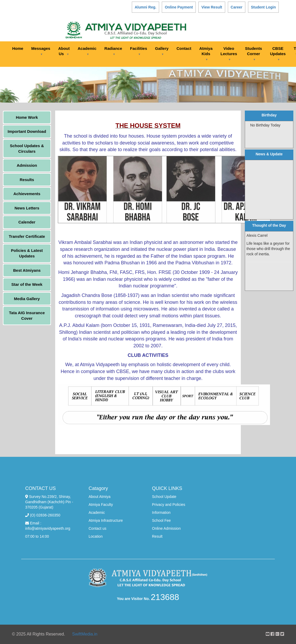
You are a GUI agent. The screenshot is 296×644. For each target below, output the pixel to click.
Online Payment (179, 7)
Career (237, 7)
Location (96, 536)
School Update (164, 497)
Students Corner (254, 54)
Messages (41, 51)
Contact (184, 48)
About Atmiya (100, 497)
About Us (64, 51)
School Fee (161, 520)
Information (161, 512)
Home (18, 48)
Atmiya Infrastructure (106, 520)
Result (157, 536)
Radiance (113, 51)
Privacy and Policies (169, 505)
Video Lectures (229, 54)
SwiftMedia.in (85, 634)
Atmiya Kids (206, 54)
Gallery (162, 51)
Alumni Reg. (146, 7)
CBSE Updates (278, 54)
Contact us (97, 528)
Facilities (138, 51)
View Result (212, 7)
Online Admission (166, 528)
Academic (87, 51)
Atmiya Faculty (101, 505)
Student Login (263, 7)
